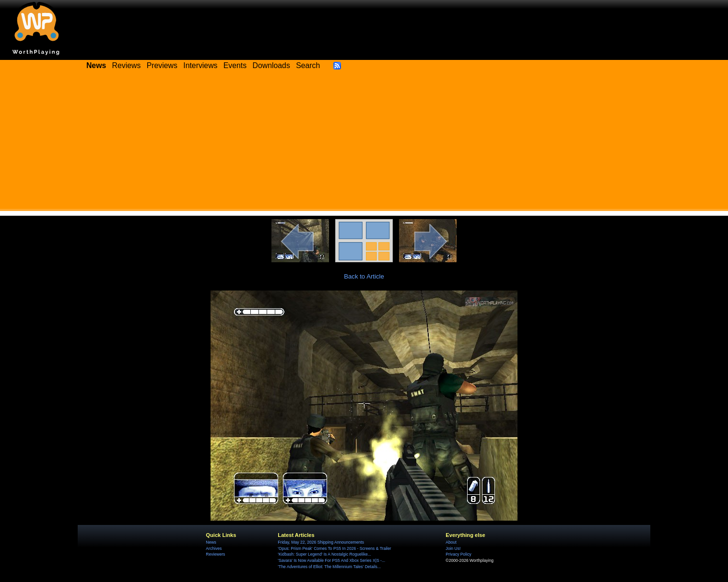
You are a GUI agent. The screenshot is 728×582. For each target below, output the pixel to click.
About (451, 542)
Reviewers (215, 554)
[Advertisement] (364, 144)
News (211, 542)
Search (308, 65)
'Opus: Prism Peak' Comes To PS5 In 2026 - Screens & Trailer (334, 548)
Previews (162, 65)
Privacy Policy (458, 554)
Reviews (127, 65)
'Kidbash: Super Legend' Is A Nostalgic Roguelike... (324, 554)
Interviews (200, 65)
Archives (214, 548)
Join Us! (453, 548)
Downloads (271, 65)
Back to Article (364, 276)
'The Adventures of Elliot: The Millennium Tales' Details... (329, 567)
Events (235, 65)
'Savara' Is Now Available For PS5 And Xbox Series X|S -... (331, 560)
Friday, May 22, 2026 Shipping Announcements (321, 542)
